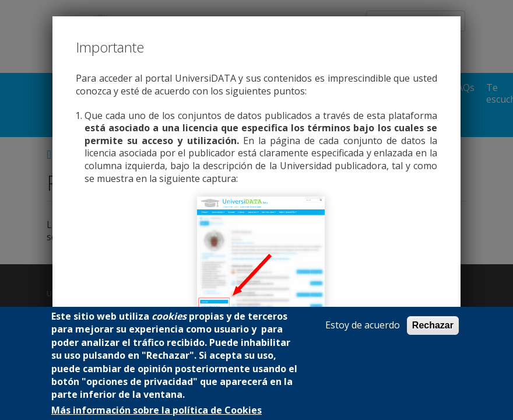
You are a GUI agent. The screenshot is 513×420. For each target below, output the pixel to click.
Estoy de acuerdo (363, 325)
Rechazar (433, 325)
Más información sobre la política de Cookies (157, 410)
